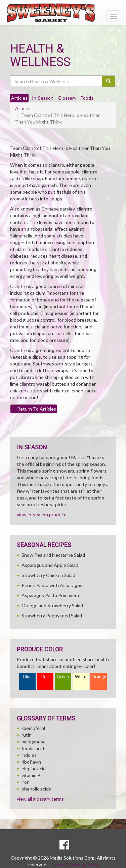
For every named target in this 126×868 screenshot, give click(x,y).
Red (45, 677)
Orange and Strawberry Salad (52, 605)
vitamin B (31, 775)
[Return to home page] (63, 13)
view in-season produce (42, 515)
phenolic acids (36, 789)
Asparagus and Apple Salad (50, 565)
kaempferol (33, 728)
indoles (29, 755)
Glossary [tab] (67, 98)
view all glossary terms (40, 799)
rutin (27, 735)
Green (63, 677)
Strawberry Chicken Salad (48, 575)
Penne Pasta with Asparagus (52, 585)
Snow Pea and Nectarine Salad (53, 555)
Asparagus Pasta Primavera (50, 595)
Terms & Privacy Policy (75, 864)
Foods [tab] (87, 98)
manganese (34, 742)
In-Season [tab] (43, 98)
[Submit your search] (109, 81)
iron (26, 782)
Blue (27, 677)
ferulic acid (33, 748)
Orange (99, 677)
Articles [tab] (19, 98)
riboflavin (31, 762)
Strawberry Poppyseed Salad (52, 616)
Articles (23, 108)
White (81, 677)
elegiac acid (34, 768)
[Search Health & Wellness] (57, 81)
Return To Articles (34, 409)
